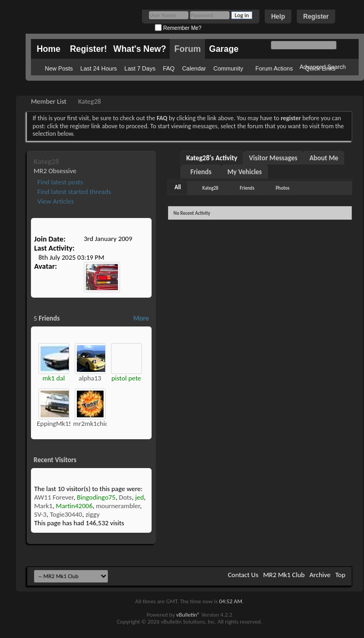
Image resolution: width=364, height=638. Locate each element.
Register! (88, 49)
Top (340, 575)
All (178, 187)
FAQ (169, 68)
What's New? (140, 49)
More (141, 318)
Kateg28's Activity (212, 158)
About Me (324, 158)
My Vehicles (245, 172)
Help (278, 17)
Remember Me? (178, 28)
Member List (49, 101)
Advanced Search (323, 67)
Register (316, 17)
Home (49, 49)
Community (228, 68)
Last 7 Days (140, 68)
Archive (320, 575)
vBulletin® (188, 615)
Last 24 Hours (99, 68)
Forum (187, 49)
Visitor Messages (274, 158)
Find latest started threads (73, 192)
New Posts (59, 68)
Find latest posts (60, 182)
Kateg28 (210, 188)
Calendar (194, 68)
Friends (201, 172)
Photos (283, 188)
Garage (224, 49)
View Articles (55, 201)
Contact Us (243, 575)
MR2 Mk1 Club (284, 575)
